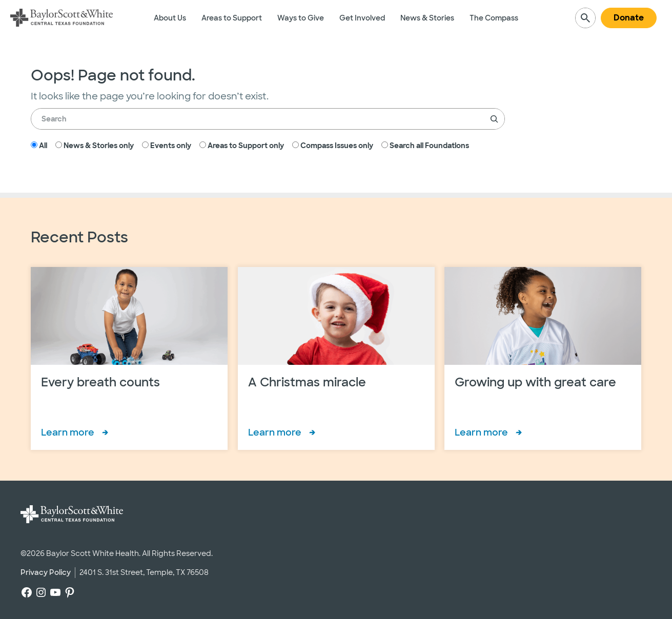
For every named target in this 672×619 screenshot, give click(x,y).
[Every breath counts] (129, 358)
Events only (167, 146)
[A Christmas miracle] (336, 358)
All (39, 146)
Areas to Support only (242, 146)
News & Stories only (95, 146)
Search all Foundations (425, 146)
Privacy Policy (46, 572)
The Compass (494, 18)
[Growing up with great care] (543, 358)
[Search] (494, 119)
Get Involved (362, 18)
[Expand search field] (585, 18)
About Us (170, 18)
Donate (629, 18)
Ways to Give (301, 18)
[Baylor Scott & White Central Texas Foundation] (62, 18)
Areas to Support (232, 18)
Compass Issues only (333, 146)
